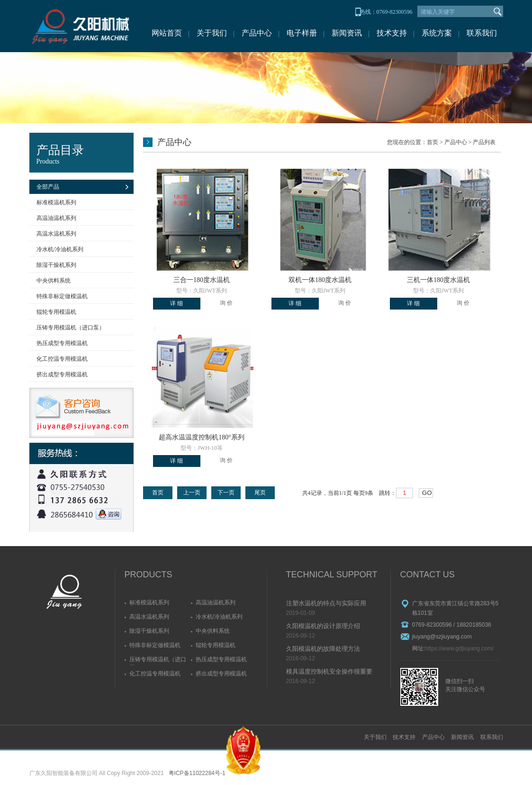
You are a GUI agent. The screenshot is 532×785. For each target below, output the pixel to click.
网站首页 (167, 33)
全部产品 (48, 187)
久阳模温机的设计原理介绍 (323, 626)
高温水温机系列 (56, 234)
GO (427, 493)
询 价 (226, 303)
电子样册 (302, 33)
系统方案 (437, 33)
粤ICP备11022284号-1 (197, 773)
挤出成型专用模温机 (62, 374)
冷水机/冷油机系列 (60, 249)
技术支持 (392, 33)
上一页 (192, 493)
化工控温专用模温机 (62, 359)
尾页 (260, 493)
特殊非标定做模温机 (62, 296)
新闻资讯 (347, 33)
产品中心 (257, 33)
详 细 (176, 303)
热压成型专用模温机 (62, 343)
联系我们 (482, 33)
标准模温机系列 (56, 202)
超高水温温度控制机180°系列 (202, 437)
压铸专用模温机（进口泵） (71, 328)
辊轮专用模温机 (56, 312)
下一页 (226, 493)
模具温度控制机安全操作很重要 (329, 671)
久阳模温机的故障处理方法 (323, 649)
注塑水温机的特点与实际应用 (326, 603)
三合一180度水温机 (202, 280)
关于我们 (212, 33)
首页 (433, 142)
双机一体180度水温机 (320, 280)
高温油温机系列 (56, 218)
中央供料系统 (54, 281)
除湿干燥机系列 (56, 265)
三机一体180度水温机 (438, 280)
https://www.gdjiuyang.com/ (459, 648)
